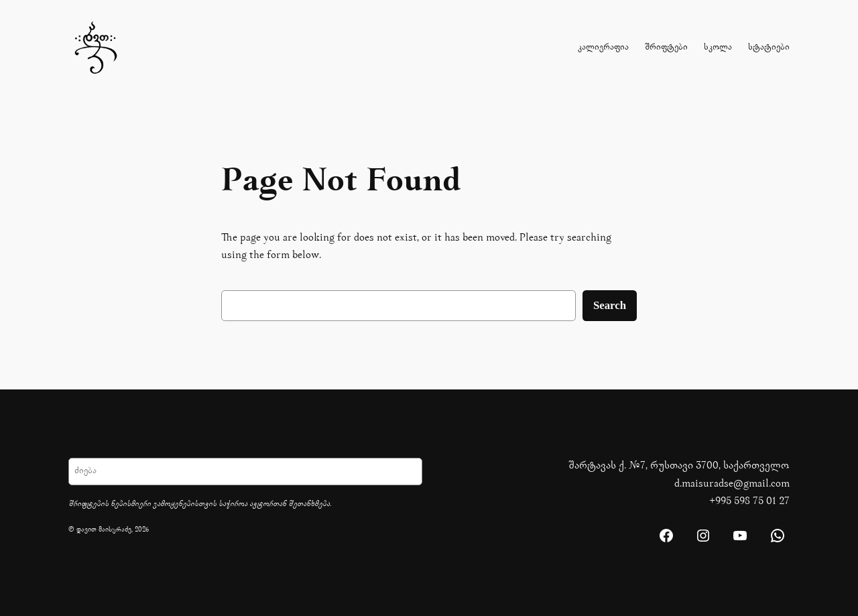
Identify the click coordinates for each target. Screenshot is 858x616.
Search (610, 305)
